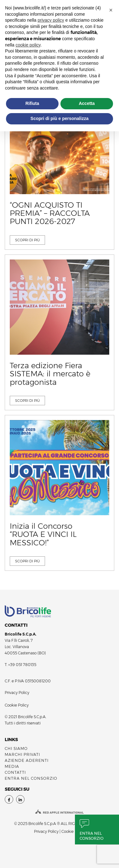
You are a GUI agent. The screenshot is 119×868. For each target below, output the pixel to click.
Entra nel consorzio (92, 836)
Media (12, 766)
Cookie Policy (17, 705)
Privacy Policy (17, 693)
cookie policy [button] (28, 45)
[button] (111, 10)
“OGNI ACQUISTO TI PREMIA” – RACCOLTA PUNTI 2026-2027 (50, 213)
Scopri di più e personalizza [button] (59, 118)
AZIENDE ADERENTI (27, 760)
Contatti (15, 772)
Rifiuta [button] (32, 103)
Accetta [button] (87, 103)
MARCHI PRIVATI (22, 754)
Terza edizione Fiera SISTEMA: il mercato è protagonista (50, 374)
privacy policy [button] (51, 20)
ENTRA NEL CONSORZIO (31, 778)
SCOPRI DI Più (27, 240)
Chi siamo (16, 748)
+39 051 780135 (22, 665)
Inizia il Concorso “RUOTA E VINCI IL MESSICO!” (43, 535)
